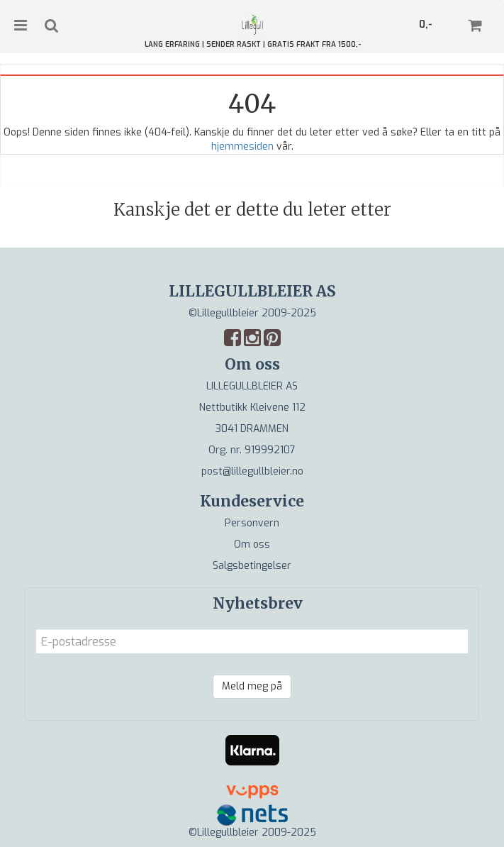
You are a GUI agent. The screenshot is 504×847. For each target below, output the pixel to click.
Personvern (252, 523)
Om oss (252, 544)
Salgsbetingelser (252, 566)
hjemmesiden (242, 146)
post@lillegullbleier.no (252, 471)
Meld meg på (252, 686)
